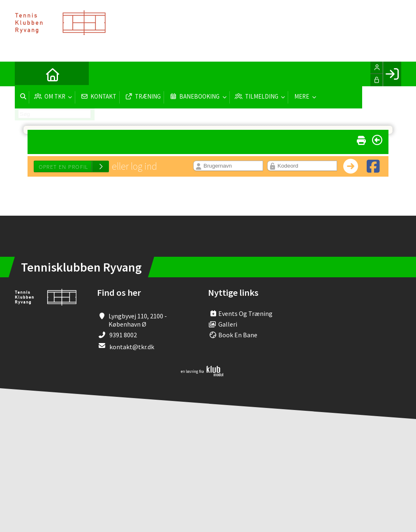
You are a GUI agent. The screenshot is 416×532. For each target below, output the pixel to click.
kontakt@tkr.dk (132, 347)
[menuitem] (27, 74)
